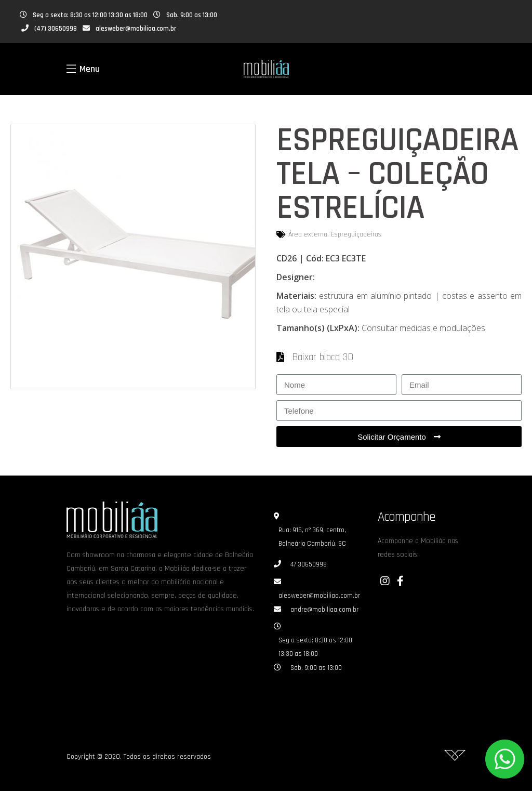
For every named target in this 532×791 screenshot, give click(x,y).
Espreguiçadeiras (356, 234)
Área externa (308, 234)
